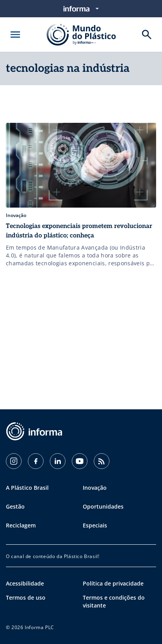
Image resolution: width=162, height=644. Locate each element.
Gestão (15, 506)
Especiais (95, 525)
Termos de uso (26, 597)
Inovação (95, 488)
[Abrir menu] (15, 35)
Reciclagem (21, 525)
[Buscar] (147, 35)
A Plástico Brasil (27, 488)
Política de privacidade (113, 583)
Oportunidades (103, 506)
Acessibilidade (25, 583)
